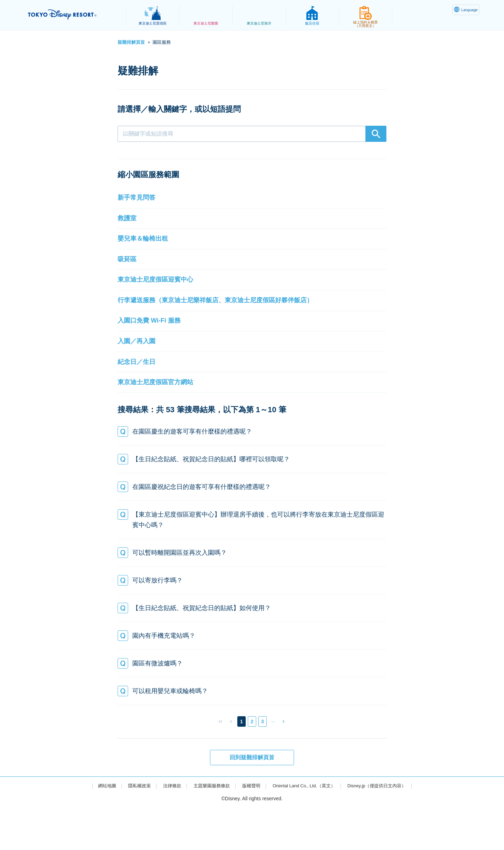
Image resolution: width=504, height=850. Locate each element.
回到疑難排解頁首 (252, 799)
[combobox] (252, 134)
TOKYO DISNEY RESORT (73, 14)
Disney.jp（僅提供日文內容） (384, 828)
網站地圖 (98, 828)
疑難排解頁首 (131, 42)
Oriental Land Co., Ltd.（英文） (306, 828)
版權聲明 (249, 828)
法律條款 (166, 828)
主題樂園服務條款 (208, 828)
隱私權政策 (132, 828)
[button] (252, 200)
